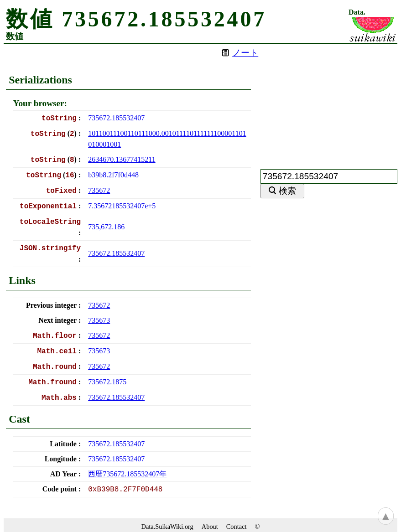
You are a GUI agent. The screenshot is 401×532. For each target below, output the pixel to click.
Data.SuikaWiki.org (167, 527)
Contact (237, 527)
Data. (357, 12)
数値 (15, 36)
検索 (287, 191)
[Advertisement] (329, 101)
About (210, 527)
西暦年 (127, 474)
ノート (245, 53)
